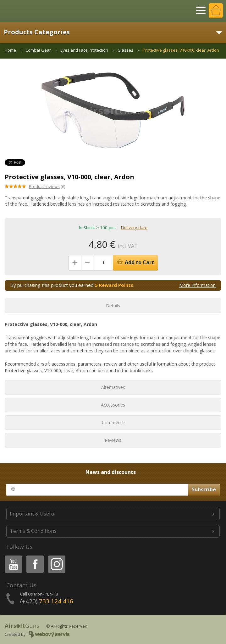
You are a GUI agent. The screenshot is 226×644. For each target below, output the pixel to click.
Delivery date (134, 228)
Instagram (56, 557)
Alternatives (113, 387)
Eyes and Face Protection (84, 50)
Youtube (11, 557)
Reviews (113, 440)
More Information (197, 285)
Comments (113, 422)
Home (10, 50)
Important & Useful (33, 514)
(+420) (47, 601)
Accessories (113, 405)
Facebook (34, 557)
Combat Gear (38, 50)
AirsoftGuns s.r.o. (27, 11)
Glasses (125, 50)
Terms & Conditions (33, 531)
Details (113, 306)
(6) (47, 186)
